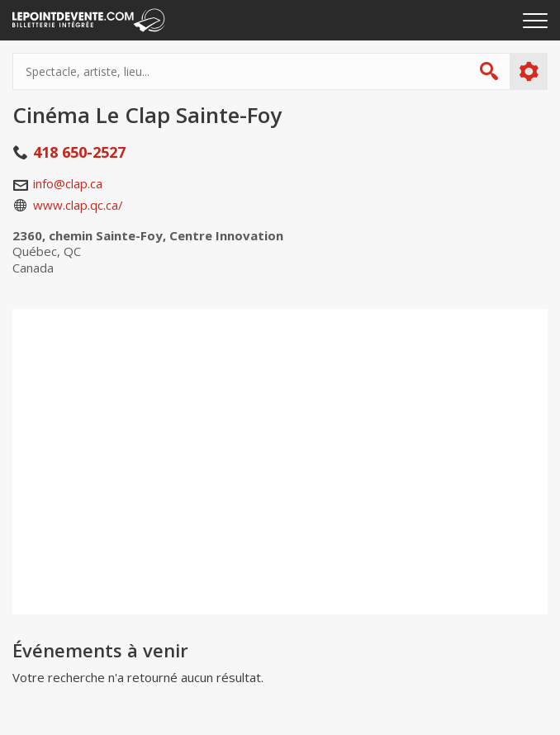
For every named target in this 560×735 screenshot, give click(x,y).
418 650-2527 (79, 152)
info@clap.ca (68, 183)
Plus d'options (528, 72)
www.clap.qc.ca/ (78, 205)
